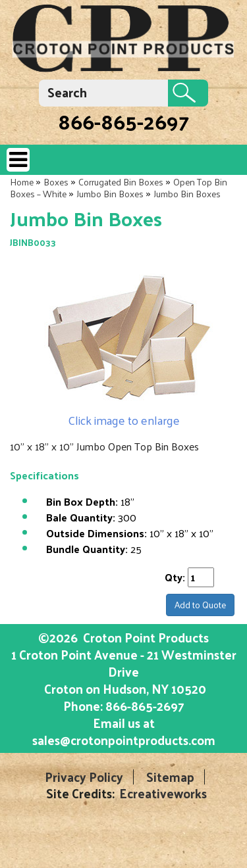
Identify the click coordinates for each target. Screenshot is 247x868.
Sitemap (170, 777)
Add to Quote (200, 605)
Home (22, 182)
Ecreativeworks (163, 793)
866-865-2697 (123, 121)
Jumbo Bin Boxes (110, 194)
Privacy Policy (84, 777)
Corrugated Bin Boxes (121, 182)
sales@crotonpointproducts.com (124, 740)
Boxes (56, 182)
